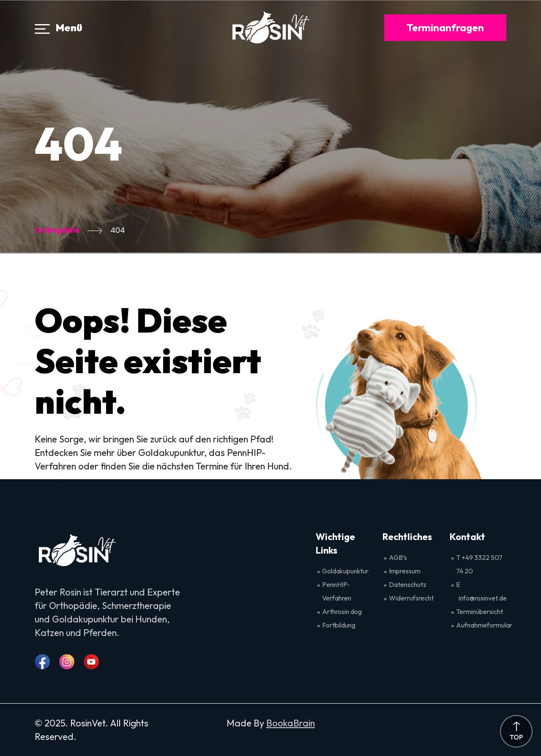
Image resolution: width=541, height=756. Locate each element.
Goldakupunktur (345, 571)
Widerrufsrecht (411, 598)
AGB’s (399, 557)
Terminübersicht (480, 611)
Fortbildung (339, 625)
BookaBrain (291, 723)
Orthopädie (57, 230)
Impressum (405, 571)
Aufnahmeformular (484, 625)
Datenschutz (408, 584)
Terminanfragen (445, 27)
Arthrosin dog (342, 611)
